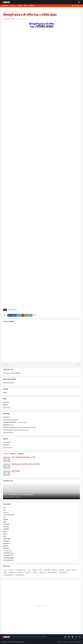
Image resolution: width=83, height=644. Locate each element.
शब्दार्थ (41, 536)
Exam (41, 510)
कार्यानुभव (41, 520)
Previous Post (6, 365)
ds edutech (5, 6)
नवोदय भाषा (41, 527)
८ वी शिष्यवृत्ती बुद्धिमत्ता (41, 558)
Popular (6, 454)
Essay (41, 508)
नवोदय (41, 522)
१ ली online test (41, 551)
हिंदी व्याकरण (6, 445)
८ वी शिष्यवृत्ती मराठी (41, 560)
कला (41, 517)
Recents (13, 454)
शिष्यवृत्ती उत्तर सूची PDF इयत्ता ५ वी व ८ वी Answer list (16, 430)
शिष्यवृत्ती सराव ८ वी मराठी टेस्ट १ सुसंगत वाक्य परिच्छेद (25, 464)
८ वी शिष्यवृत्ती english (41, 553)
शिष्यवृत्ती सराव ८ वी (8, 425)
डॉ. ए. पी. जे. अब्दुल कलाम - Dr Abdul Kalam (19, 495)
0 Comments (26, 19)
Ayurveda (13, 6)
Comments (20, 454)
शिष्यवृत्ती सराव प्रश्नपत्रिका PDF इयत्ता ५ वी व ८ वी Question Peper (19, 428)
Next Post (78, 365)
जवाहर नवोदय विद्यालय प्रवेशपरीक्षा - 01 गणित (23, 457)
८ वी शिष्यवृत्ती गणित (13, 11)
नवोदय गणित (41, 525)
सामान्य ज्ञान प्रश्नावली (8, 383)
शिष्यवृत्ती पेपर (41, 541)
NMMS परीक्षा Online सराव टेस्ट (11, 420)
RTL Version (78, 642)
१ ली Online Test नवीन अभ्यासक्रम (12, 373)
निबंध (26, 6)
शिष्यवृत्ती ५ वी (6, 417)
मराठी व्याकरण (7, 442)
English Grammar (8, 448)
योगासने (31, 6)
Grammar (41, 513)
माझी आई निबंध (16, 471)
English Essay (7, 408)
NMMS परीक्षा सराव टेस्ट (41, 515)
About (65, 642)
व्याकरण (20, 6)
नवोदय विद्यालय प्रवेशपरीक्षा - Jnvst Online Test (15, 422)
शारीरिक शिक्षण (41, 539)
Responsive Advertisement (42, 606)
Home (5, 11)
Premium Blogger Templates (17, 642)
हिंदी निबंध (6, 405)
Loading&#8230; (38, 167)
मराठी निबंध (6, 402)
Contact (71, 642)
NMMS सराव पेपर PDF (8, 433)
